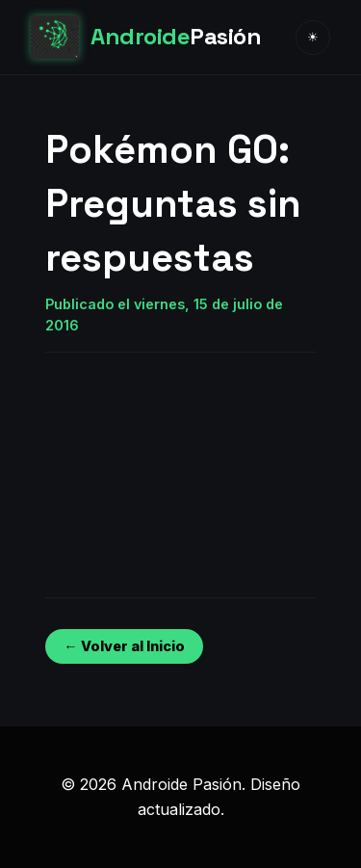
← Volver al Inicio (124, 646)
